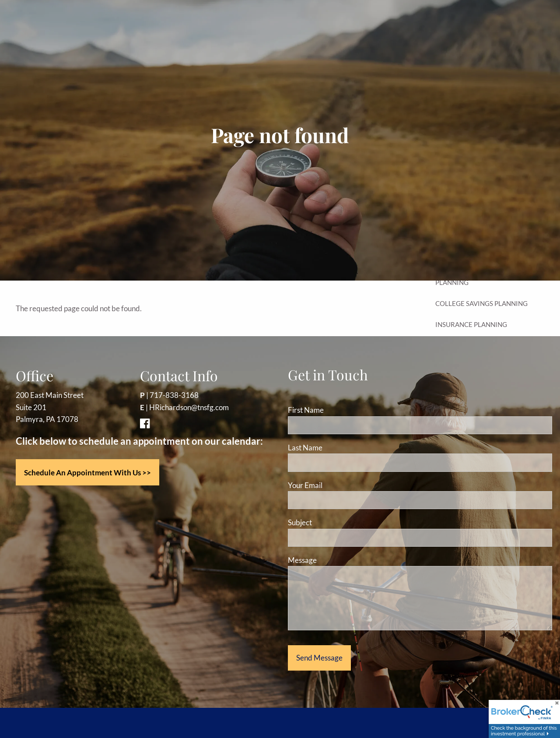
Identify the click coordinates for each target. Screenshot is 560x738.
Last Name (305, 448)
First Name (306, 410)
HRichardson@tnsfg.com (189, 407)
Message (336, 560)
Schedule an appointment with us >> (87, 473)
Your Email (338, 485)
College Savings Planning (481, 303)
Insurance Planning (471, 324)
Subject (333, 522)
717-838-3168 (174, 395)
